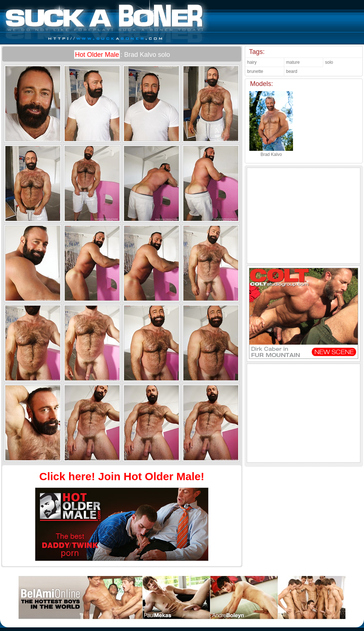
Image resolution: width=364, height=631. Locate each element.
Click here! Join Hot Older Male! (122, 476)
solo (329, 62)
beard (292, 71)
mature (293, 62)
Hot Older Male (97, 55)
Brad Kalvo (271, 152)
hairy (252, 62)
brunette (255, 71)
